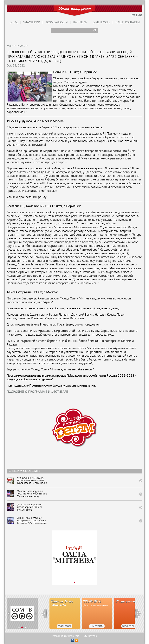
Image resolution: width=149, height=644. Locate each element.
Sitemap (92, 636)
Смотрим (97, 626)
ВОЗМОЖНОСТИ (57, 23)
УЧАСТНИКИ (32, 23)
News (21, 46)
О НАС (14, 23)
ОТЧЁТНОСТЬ (101, 23)
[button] (54, 558)
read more (65, 626)
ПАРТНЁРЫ (80, 23)
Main (10, 46)
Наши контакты (128, 23)
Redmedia (74, 636)
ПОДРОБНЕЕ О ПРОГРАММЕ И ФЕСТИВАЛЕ (37, 392)
